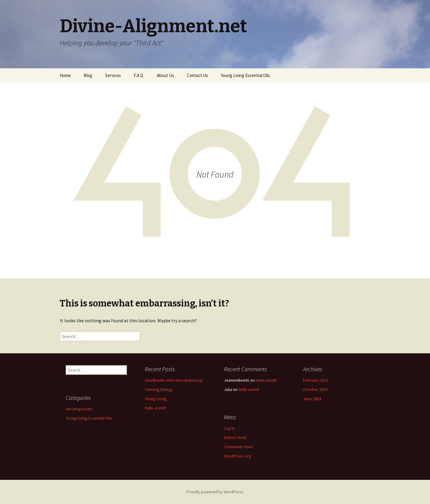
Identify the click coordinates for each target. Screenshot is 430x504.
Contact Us (198, 75)
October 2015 (315, 389)
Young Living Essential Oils (245, 75)
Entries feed (235, 437)
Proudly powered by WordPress (215, 492)
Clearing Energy (159, 389)
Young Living (156, 399)
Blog (88, 75)
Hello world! (155, 408)
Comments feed (238, 447)
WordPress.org (238, 456)
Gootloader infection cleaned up (174, 380)
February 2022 (316, 380)
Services (113, 75)
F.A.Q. (139, 75)
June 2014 (312, 399)
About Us (165, 75)
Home (65, 75)
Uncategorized (79, 409)
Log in (229, 428)
